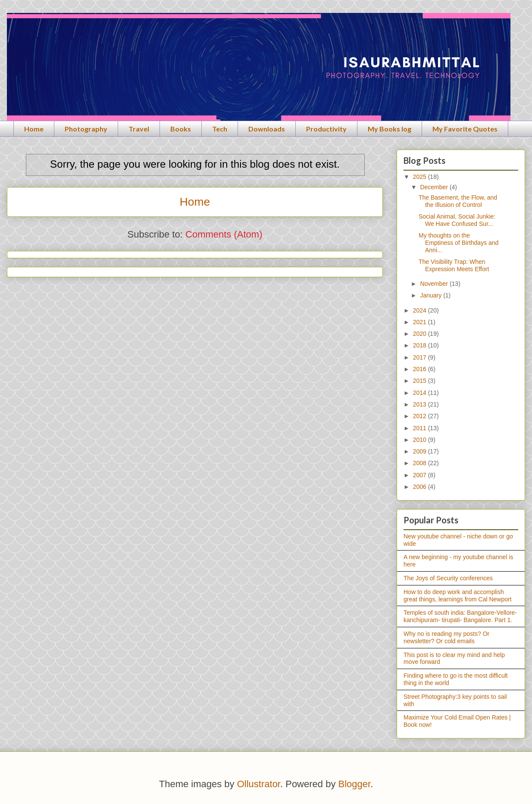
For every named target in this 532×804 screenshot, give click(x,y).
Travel (139, 129)
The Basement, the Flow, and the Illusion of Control (458, 201)
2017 (421, 357)
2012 (421, 416)
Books (181, 129)
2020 (421, 334)
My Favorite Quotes (465, 129)
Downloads (267, 129)
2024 (421, 310)
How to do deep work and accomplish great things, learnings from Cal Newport (458, 596)
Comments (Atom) (224, 234)
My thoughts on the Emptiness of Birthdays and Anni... (458, 243)
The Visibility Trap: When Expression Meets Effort (454, 265)
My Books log (390, 129)
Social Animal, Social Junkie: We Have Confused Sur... (457, 220)
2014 (421, 393)
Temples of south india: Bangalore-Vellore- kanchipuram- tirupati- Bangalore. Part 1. (460, 616)
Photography (86, 129)
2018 (421, 345)
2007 (421, 475)
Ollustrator (259, 784)
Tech (220, 129)
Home (34, 129)
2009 (421, 451)
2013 (421, 404)
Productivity (326, 129)
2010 (421, 440)
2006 (421, 487)
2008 (421, 463)
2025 (421, 177)
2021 (421, 322)
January (432, 295)
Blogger (355, 784)
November (435, 284)
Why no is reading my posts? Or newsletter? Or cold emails (446, 637)
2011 (421, 428)
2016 (421, 369)
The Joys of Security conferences (448, 578)
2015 (421, 381)
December (435, 187)
